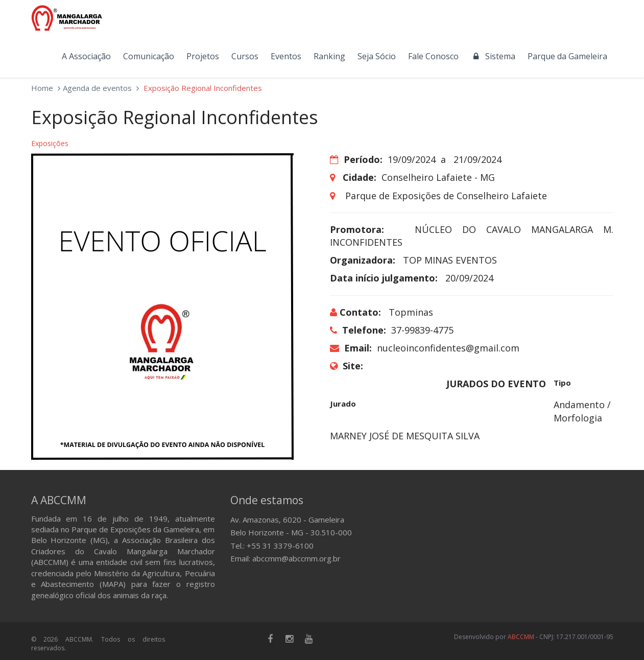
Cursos (245, 56)
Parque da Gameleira (567, 56)
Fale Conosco (433, 56)
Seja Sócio (377, 56)
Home (42, 88)
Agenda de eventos (97, 88)
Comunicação (149, 56)
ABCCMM (521, 637)
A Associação (86, 56)
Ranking (329, 56)
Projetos (203, 56)
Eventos (286, 56)
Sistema (493, 56)
